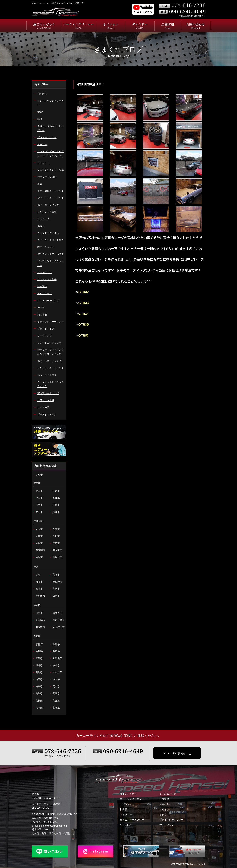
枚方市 (38, 529)
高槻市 (55, 505)
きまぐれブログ (168, 814)
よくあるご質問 (168, 794)
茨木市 (55, 491)
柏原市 (38, 557)
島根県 (38, 701)
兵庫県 (55, 644)
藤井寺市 (56, 613)
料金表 (124, 809)
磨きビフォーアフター (132, 820)
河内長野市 (57, 620)
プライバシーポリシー (171, 820)
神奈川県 (56, 673)
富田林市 (39, 620)
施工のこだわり (128, 794)
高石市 (55, 575)
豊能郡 (55, 498)
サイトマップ (167, 825)
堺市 (36, 575)
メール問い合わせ (177, 753)
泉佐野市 (56, 582)
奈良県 (55, 651)
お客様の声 (126, 825)
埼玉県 (38, 680)
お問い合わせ (167, 804)
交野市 (38, 543)
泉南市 (38, 589)
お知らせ (164, 809)
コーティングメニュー (132, 799)
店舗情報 (164, 799)
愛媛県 (55, 693)
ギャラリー (126, 814)
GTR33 (84, 303)
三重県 (38, 659)
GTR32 (84, 292)
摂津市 (55, 512)
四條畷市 (39, 550)
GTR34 (84, 314)
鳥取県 (38, 693)
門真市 (55, 529)
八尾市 (55, 536)
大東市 (38, 536)
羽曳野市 (39, 627)
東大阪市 (56, 550)
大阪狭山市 (57, 627)
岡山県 (55, 687)
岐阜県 (55, 666)
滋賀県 (38, 651)
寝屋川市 (56, 557)
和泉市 (55, 589)
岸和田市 (39, 596)
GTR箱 (83, 335)
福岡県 (38, 708)
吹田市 (38, 498)
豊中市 (38, 512)
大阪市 (38, 475)
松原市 (38, 613)
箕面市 (38, 505)
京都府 (38, 644)
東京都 (55, 680)
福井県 (38, 666)
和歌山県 (56, 659)
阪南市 (55, 596)
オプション (126, 804)
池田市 (38, 491)
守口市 (55, 543)
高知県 (55, 701)
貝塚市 (38, 582)
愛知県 (38, 673)
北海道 (55, 708)
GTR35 (84, 325)
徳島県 (38, 687)
